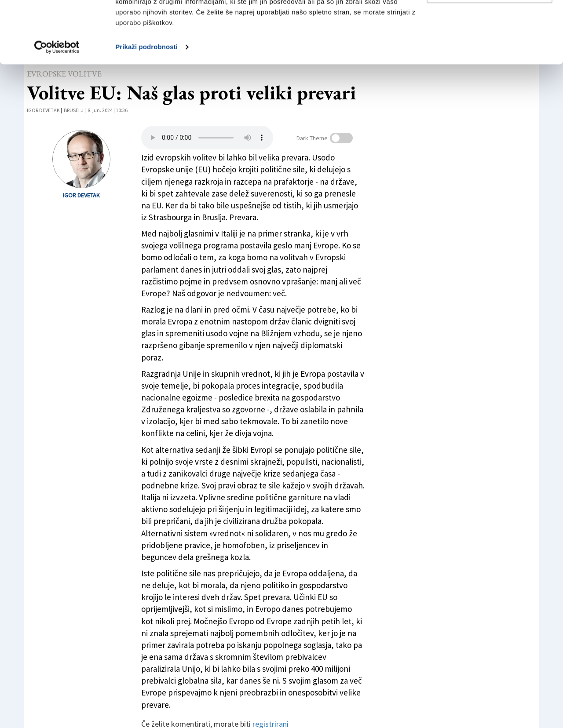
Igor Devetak (81, 195)
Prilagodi (490, 52)
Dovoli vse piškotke (490, 23)
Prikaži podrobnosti (146, 109)
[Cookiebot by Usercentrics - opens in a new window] (57, 109)
